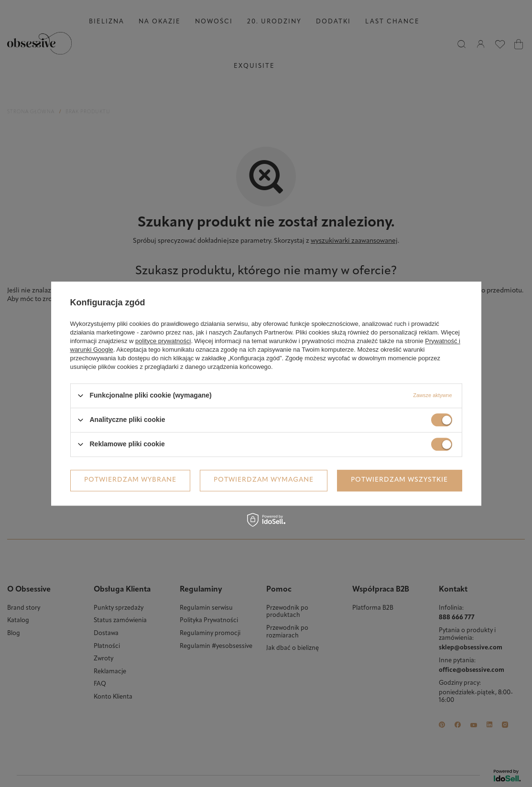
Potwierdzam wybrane (130, 480)
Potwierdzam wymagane (264, 480)
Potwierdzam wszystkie (399, 480)
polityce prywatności (163, 341)
